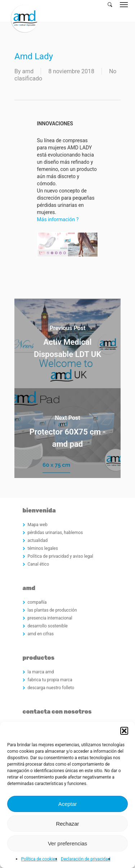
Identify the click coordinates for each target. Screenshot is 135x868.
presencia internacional (50, 618)
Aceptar (68, 804)
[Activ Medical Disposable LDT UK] (67, 343)
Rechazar (67, 824)
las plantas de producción (52, 610)
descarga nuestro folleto (51, 688)
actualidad (38, 540)
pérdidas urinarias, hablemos (55, 533)
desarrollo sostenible (48, 626)
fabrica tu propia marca (50, 680)
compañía (37, 602)
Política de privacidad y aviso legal (60, 556)
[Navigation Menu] (124, 4)
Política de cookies (39, 859)
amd (28, 71)
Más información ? (58, 219)
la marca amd (41, 672)
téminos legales (43, 548)
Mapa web (38, 525)
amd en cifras (41, 634)
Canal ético (39, 564)
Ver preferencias (67, 843)
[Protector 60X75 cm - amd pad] (67, 433)
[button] (124, 731)
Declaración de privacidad (85, 859)
